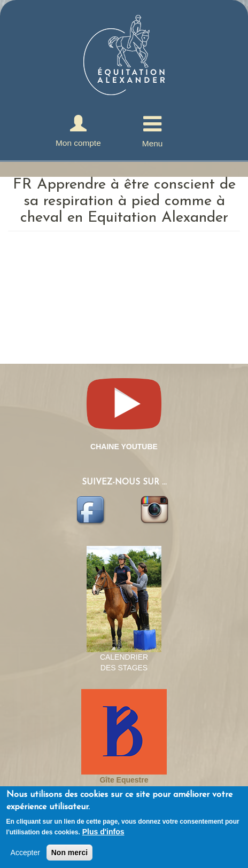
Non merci (69, 853)
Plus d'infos (103, 832)
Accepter (25, 853)
